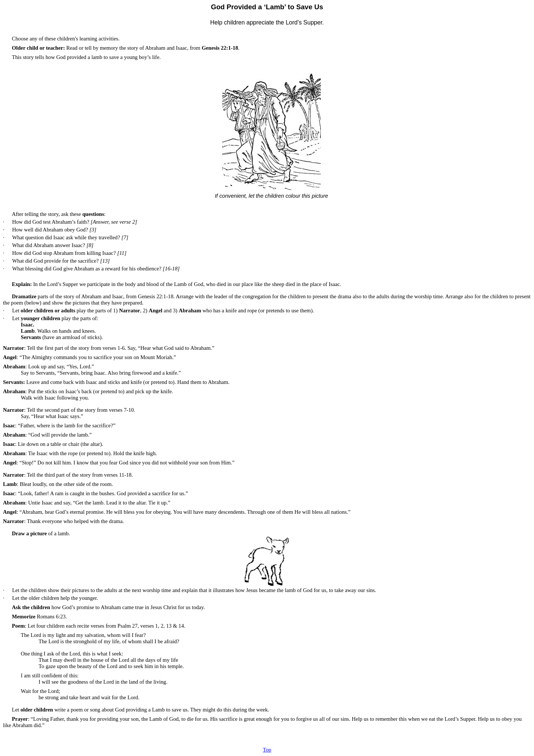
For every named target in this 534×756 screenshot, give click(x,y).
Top (267, 750)
